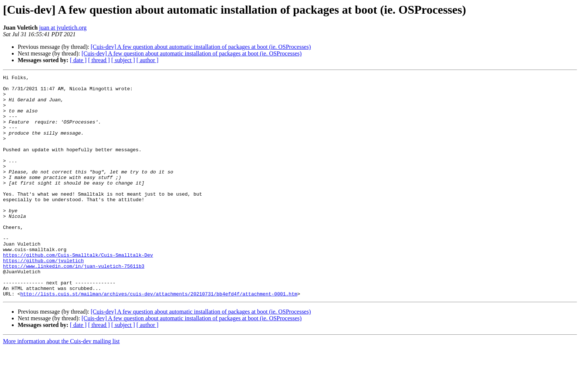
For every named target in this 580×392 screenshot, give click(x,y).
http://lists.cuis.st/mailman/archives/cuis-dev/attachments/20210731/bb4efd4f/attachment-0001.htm (159, 338)
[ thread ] (99, 60)
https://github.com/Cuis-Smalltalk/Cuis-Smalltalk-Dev (78, 291)
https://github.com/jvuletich (43, 298)
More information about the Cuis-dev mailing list (61, 386)
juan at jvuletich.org (63, 28)
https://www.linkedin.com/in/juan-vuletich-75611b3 (74, 305)
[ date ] (78, 60)
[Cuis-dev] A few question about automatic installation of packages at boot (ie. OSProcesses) (201, 47)
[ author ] (148, 60)
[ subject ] (123, 60)
